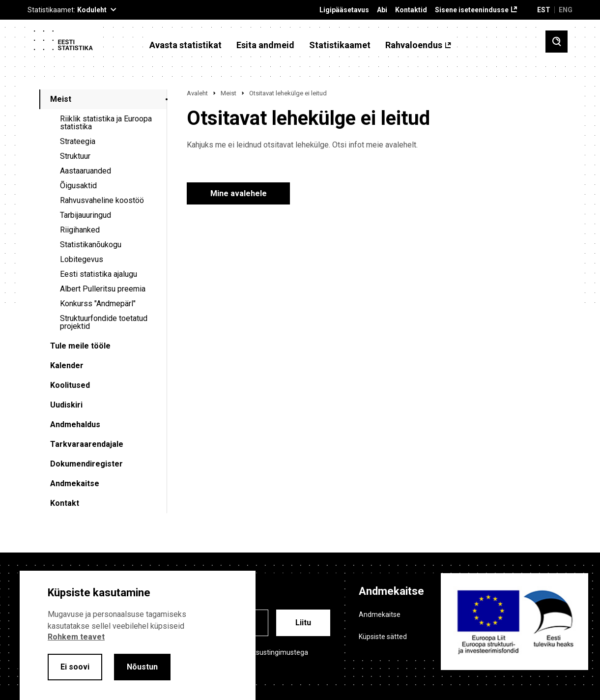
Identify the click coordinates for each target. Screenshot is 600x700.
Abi (382, 10)
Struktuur (75, 156)
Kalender (67, 365)
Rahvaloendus (414, 45)
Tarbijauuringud (86, 215)
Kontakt (65, 503)
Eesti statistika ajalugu (99, 274)
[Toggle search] (557, 42)
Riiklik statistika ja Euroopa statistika (106, 123)
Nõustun (142, 667)
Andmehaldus (75, 424)
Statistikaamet (340, 45)
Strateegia (78, 141)
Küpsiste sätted (383, 637)
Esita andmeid (265, 45)
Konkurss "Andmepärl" (98, 304)
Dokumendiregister (86, 464)
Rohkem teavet (76, 637)
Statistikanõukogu (91, 245)
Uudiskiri (66, 405)
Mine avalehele (239, 193)
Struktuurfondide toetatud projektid (104, 322)
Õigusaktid (78, 186)
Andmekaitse (75, 483)
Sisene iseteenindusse (472, 10)
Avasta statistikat (186, 45)
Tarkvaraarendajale (87, 444)
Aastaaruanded (86, 171)
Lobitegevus (82, 259)
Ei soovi (75, 667)
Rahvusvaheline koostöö (102, 200)
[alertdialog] (138, 635)
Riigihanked (80, 230)
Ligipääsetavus (344, 10)
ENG (566, 10)
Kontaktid (411, 10)
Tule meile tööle (80, 346)
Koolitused (70, 385)
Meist (61, 99)
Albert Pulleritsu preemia (103, 289)
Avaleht (197, 93)
